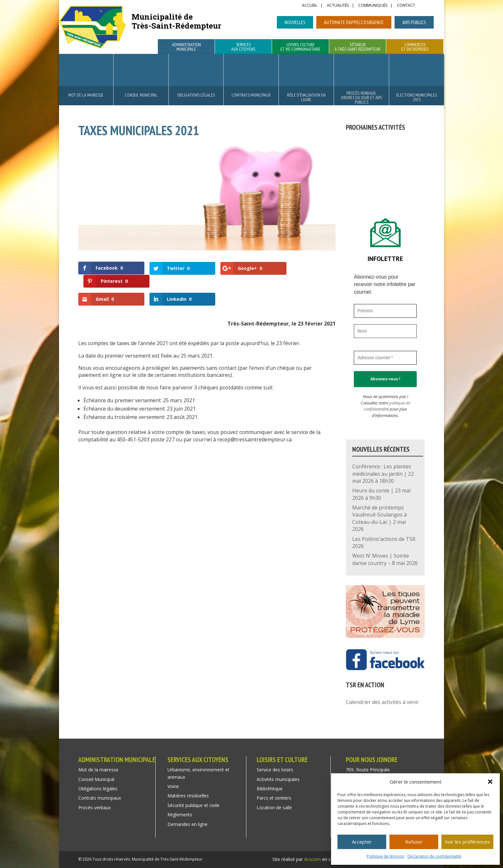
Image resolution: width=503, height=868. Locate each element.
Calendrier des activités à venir (382, 702)
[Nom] (385, 331)
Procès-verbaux (94, 807)
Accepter (362, 842)
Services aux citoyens (243, 47)
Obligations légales (196, 95)
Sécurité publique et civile (193, 805)
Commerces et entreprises (415, 47)
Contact (406, 6)
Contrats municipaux (251, 95)
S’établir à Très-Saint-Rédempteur (358, 47)
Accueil (310, 6)
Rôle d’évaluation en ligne (306, 97)
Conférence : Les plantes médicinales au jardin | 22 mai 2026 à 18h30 (383, 474)
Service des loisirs (275, 770)
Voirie (173, 786)
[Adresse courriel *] (385, 358)
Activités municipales (278, 779)
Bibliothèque (270, 789)
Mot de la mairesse (86, 95)
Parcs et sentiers (274, 798)
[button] (490, 782)
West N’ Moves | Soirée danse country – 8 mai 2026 (385, 559)
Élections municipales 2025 (417, 97)
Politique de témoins (385, 856)
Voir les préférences (467, 842)
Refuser (414, 842)
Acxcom (312, 859)
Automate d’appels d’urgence (354, 22)
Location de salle (274, 807)
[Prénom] (385, 311)
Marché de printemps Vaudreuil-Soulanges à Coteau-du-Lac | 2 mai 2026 (379, 518)
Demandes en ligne (188, 824)
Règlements (180, 815)
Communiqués (373, 6)
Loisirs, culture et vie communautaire (300, 47)
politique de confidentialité (387, 406)
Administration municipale (186, 47)
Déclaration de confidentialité (434, 856)
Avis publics (414, 22)
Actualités (338, 6)
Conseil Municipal (141, 95)
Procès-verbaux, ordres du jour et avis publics (362, 98)
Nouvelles (295, 22)
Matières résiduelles (188, 796)
